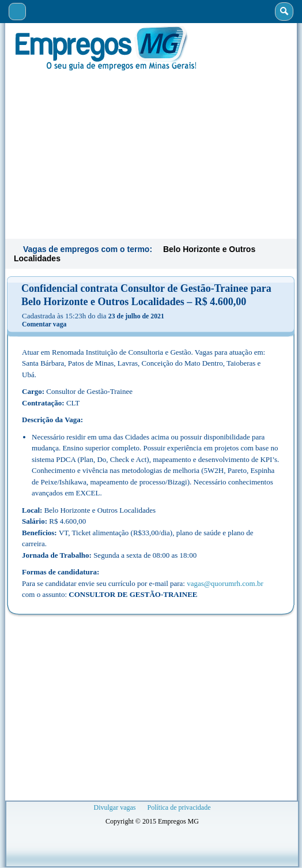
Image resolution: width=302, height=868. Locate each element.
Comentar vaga (44, 324)
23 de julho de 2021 (136, 316)
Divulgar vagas (115, 807)
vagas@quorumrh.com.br (225, 583)
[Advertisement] (151, 153)
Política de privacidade (179, 807)
